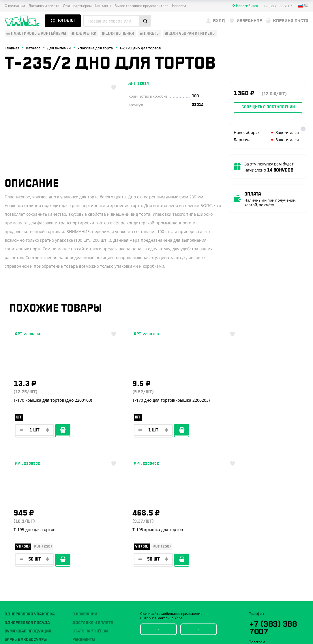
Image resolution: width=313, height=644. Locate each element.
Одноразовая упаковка (30, 491)
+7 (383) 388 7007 (275, 504)
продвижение (279, 632)
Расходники (18, 550)
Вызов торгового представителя (141, 6)
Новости (179, 6)
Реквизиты (84, 516)
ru (303, 6)
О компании (15, 6)
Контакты (103, 6)
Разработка (277, 623)
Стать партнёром (77, 6)
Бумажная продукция (28, 508)
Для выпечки (19, 525)
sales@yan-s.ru (275, 555)
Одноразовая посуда (27, 500)
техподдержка (279, 628)
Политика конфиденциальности (276, 604)
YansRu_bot (275, 530)
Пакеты (12, 533)
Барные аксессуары (26, 516)
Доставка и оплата (44, 6)
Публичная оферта (265, 599)
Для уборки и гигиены (28, 542)
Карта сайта (259, 609)
